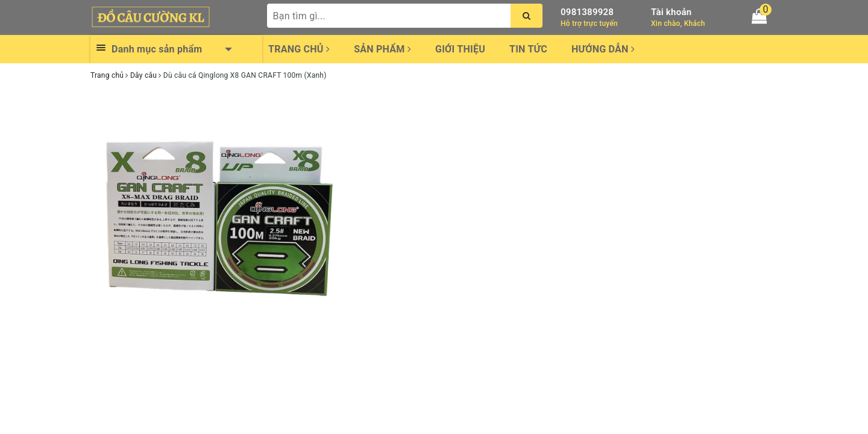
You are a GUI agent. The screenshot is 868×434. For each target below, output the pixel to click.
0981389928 (587, 12)
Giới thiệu (460, 49)
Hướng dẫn (603, 49)
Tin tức (528, 49)
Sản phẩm (382, 49)
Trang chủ (299, 49)
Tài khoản (671, 12)
